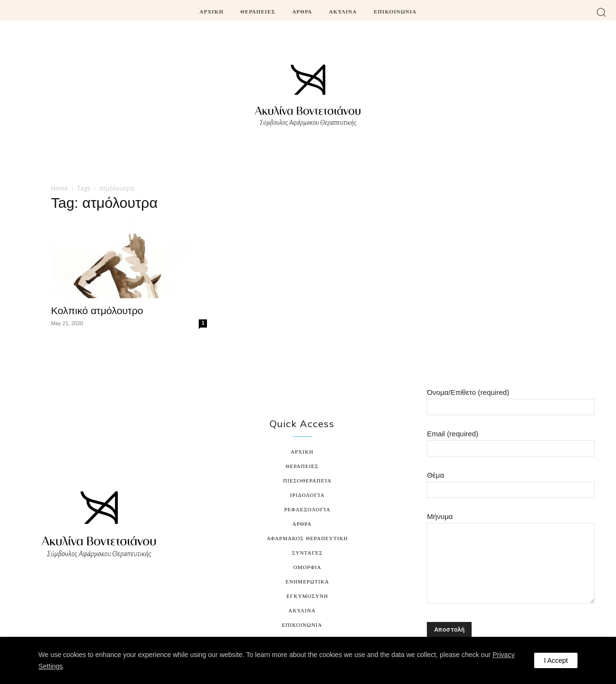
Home (59, 188)
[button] (601, 12)
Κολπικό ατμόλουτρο (97, 310)
